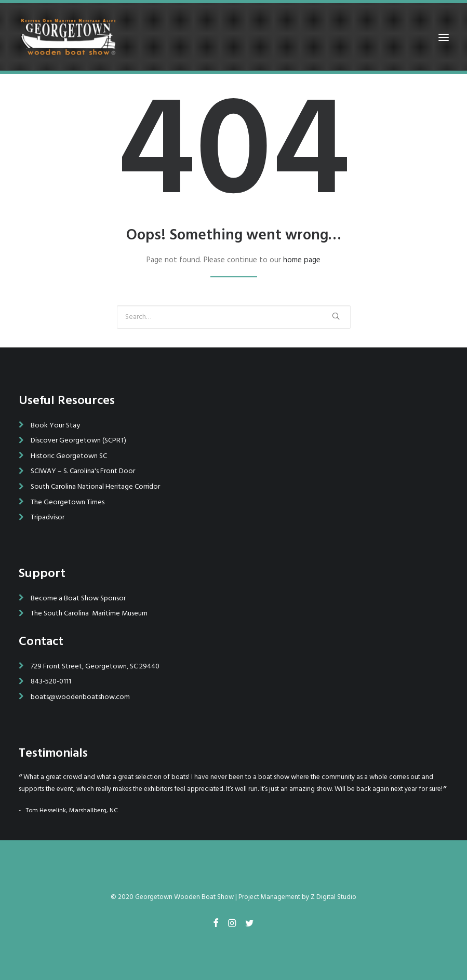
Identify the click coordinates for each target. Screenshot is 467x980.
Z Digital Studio (333, 897)
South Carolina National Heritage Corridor (95, 487)
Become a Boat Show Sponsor (78, 599)
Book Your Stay (55, 426)
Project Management (269, 897)
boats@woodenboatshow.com (80, 697)
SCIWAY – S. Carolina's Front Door (83, 471)
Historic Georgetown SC (69, 456)
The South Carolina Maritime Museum (89, 614)
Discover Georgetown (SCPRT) (78, 441)
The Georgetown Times (68, 502)
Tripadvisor (48, 518)
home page (302, 260)
